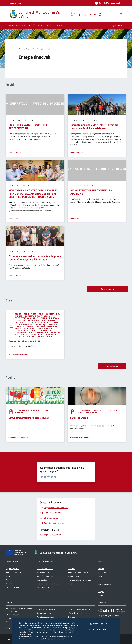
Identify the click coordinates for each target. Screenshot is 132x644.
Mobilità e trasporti (44, 572)
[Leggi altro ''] (20, 438)
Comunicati (103, 572)
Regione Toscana (14, 3)
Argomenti (30, 49)
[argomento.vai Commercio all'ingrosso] (38, 316)
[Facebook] (79, 14)
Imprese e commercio (76, 584)
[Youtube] (94, 14)
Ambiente (71, 569)
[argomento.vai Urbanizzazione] (46, 337)
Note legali (71, 617)
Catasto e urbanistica (45, 569)
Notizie (101, 569)
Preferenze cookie (65, 636)
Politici (8, 580)
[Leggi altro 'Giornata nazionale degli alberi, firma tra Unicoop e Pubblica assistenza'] (77, 152)
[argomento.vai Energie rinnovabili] (51, 318)
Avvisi (101, 576)
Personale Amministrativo (16, 584)
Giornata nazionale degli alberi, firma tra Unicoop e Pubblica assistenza (94, 126)
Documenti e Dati (12, 588)
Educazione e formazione (46, 588)
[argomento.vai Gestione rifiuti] (23, 322)
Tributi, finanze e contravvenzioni (80, 572)
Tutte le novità (107, 289)
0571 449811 (14, 615)
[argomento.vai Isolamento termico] (45, 324)
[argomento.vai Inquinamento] (25, 324)
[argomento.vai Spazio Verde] (42, 333)
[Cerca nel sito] (121, 14)
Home (21, 49)
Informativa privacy (75, 613)
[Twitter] (84, 14)
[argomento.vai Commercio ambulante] (27, 318)
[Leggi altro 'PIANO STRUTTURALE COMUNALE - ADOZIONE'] (77, 218)
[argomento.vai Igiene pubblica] (42, 322)
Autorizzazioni (42, 580)
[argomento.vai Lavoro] (19, 326)
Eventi (101, 595)
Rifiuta (98, 624)
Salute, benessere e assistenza (79, 580)
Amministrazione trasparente (79, 609)
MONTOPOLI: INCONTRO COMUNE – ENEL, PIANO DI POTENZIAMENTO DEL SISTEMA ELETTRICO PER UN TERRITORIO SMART (34, 194)
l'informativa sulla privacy (55, 639)
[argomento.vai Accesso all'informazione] (28, 411)
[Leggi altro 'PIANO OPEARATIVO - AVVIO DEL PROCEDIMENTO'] (15, 152)
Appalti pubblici (73, 576)
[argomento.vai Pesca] (18, 328)
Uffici (8, 576)
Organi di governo (12, 569)
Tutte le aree (112, 366)
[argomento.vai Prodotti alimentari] (42, 330)
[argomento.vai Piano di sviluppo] (32, 328)
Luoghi (101, 592)
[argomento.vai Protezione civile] (24, 333)
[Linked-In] (89, 14)
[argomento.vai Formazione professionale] (42, 320)
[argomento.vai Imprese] (57, 322)
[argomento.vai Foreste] (22, 320)
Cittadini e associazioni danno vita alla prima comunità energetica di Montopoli (35, 258)
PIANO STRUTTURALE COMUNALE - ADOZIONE (91, 192)
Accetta (98, 629)
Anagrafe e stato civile (45, 576)
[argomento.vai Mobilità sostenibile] (47, 326)
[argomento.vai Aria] (41, 314)
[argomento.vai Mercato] (30, 326)
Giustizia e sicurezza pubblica (47, 584)
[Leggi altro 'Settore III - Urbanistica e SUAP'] (20, 355)
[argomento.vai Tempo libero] (37, 335)
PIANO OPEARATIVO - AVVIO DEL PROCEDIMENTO (28, 126)
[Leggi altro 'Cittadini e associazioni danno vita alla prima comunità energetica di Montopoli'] (15, 275)
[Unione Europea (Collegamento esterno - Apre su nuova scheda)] (17, 553)
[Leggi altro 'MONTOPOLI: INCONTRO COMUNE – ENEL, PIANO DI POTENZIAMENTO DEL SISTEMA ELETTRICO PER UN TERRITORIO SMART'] (15, 218)
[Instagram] (99, 14)
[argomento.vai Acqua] (18, 314)
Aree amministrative (13, 572)
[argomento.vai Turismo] (31, 337)
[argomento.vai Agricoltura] (30, 314)
